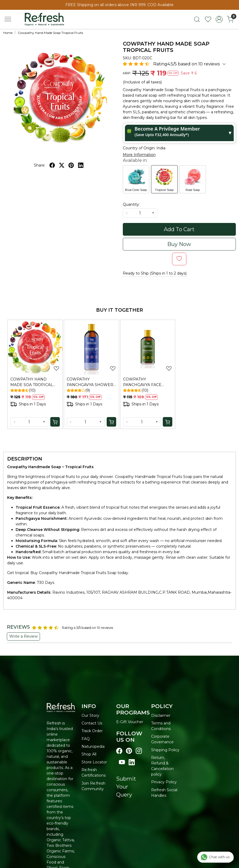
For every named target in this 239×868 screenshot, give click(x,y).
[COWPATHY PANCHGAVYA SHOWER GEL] (91, 347)
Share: (40, 165)
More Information (139, 155)
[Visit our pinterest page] (129, 751)
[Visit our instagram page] (139, 751)
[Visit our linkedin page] (132, 762)
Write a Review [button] (23, 636)
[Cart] (55, 422)
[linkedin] (81, 165)
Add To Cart (179, 229)
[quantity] (140, 213)
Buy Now (179, 244)
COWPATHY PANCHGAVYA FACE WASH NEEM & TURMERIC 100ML (142, 382)
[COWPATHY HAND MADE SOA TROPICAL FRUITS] (35, 347)
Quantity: (131, 204)
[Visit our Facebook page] (119, 751)
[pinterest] (71, 165)
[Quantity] (29, 422)
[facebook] (52, 165)
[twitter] (62, 165)
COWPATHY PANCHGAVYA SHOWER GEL (90, 382)
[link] (197, 19)
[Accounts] (219, 19)
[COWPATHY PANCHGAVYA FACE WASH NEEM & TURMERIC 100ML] (148, 347)
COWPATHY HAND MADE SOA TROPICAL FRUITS (32, 382)
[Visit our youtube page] (122, 762)
